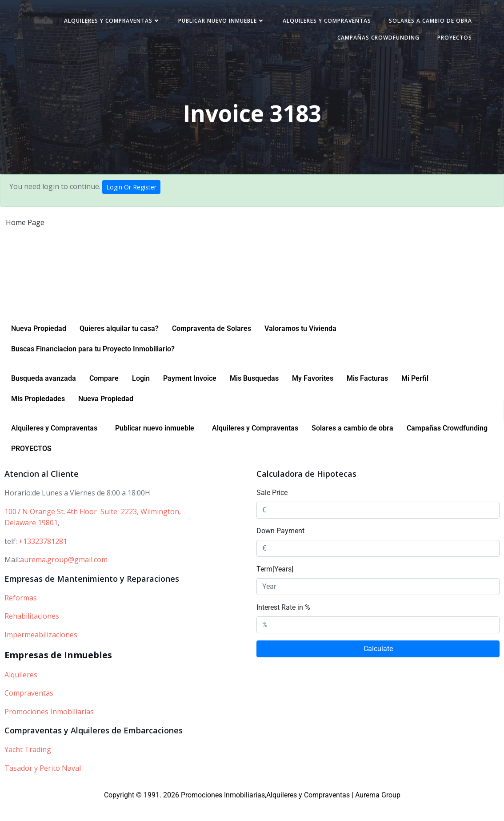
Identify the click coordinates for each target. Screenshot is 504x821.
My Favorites (313, 394)
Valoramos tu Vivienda (300, 344)
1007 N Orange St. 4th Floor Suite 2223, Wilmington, (93, 527)
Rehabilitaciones (32, 632)
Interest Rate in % (283, 623)
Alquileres (21, 691)
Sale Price (272, 509)
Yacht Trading (28, 765)
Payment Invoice (190, 394)
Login (141, 394)
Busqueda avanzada (44, 394)
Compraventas (29, 709)
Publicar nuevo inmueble (315, 24)
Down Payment (280, 547)
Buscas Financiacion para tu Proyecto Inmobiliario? (93, 365)
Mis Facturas (367, 394)
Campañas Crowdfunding (371, 41)
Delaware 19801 (31, 539)
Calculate (378, 665)
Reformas (21, 614)
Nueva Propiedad (39, 344)
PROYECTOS (448, 41)
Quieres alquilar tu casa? (119, 344)
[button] (56, 444)
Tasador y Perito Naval (43, 784)
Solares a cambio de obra (271, 41)
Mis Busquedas (254, 394)
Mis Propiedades (38, 415)
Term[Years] (275, 585)
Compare (104, 394)
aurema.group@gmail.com (64, 576)
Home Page (25, 228)
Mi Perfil (415, 394)
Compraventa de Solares (212, 344)
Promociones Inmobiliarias (49, 728)
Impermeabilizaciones (41, 651)
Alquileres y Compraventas (206, 24)
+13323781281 (43, 557)
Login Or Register (131, 192)
